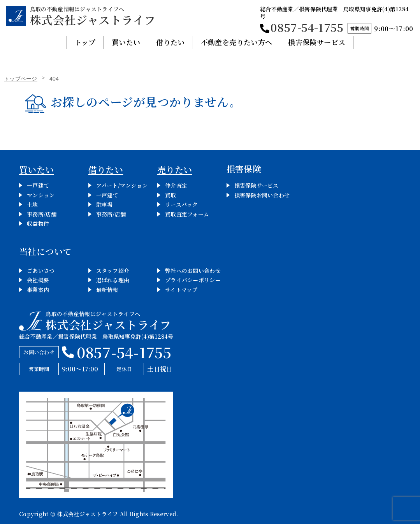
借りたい (170, 42)
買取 (171, 195)
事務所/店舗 (42, 214)
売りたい (175, 170)
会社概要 (38, 280)
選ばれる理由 (113, 280)
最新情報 (107, 290)
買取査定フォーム (187, 214)
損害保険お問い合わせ (262, 195)
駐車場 (105, 204)
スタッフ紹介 (113, 271)
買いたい (126, 42)
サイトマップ (181, 290)
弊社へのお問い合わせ (193, 271)
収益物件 (38, 223)
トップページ (21, 79)
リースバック (182, 204)
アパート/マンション (122, 185)
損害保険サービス (317, 42)
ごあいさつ (41, 271)
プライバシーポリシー (193, 280)
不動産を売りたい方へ (237, 42)
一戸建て (38, 185)
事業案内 (38, 290)
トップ (85, 42)
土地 (33, 204)
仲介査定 (176, 185)
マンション (41, 195)
